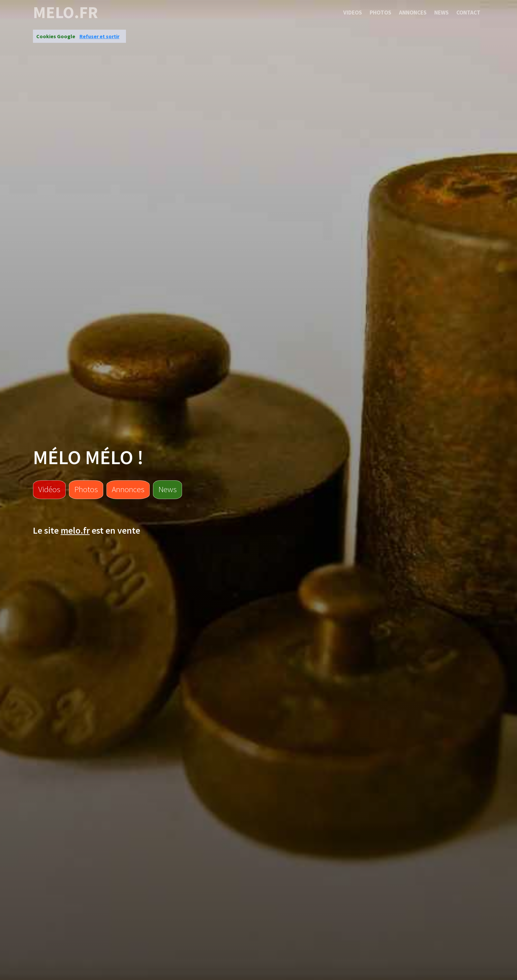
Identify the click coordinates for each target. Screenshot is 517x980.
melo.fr (65, 13)
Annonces (413, 13)
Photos (380, 13)
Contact (468, 13)
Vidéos (49, 489)
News (441, 13)
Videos (353, 13)
